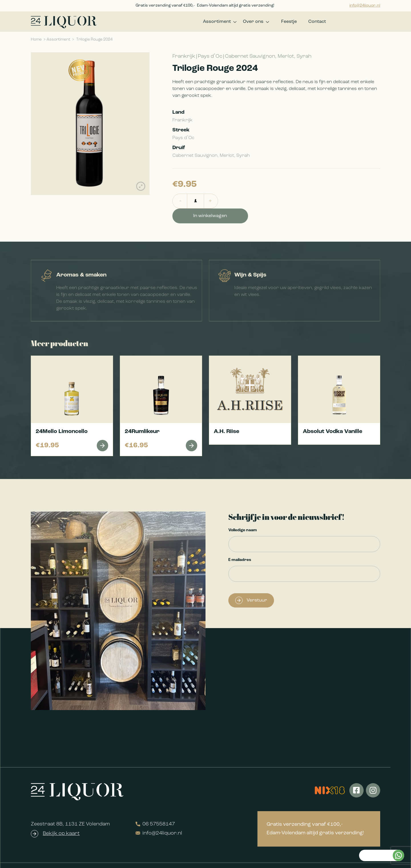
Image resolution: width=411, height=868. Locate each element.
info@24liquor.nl (365, 6)
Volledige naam (243, 517)
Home (36, 42)
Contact (317, 23)
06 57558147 (155, 811)
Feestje (289, 23)
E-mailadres (240, 547)
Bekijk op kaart (61, 820)
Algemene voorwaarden (144, 859)
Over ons (250, 23)
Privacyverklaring (196, 859)
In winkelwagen (253, 203)
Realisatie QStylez (361, 859)
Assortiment (211, 23)
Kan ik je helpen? (374, 774)
